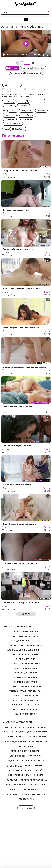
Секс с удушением (15, 741)
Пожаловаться (17, 73)
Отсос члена (14, 766)
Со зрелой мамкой (35, 766)
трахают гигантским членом (26, 687)
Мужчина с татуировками (26, 751)
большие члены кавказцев (26, 632)
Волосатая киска (38, 741)
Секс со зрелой (31, 794)
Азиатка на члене (13, 124)
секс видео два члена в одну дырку (26, 650)
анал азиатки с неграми (26, 636)
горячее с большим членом (26, 664)
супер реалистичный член (26, 709)
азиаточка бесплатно (26, 682)
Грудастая (13, 761)
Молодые (10, 105)
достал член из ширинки (26, 655)
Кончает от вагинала (33, 761)
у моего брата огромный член (26, 691)
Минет (13, 111)
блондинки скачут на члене (26, 641)
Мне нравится (17, 63)
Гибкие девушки (37, 736)
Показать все (26, 808)
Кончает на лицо (15, 736)
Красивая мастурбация (35, 727)
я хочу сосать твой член (26, 700)
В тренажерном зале (19, 775)
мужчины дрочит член (26, 673)
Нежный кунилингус (33, 789)
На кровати (27, 111)
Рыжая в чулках (11, 794)
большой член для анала (26, 705)
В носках (39, 775)
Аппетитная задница (34, 780)
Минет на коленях (16, 785)
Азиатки (23, 105)
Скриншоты (26, 68)
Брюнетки (20, 101)
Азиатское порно (13, 115)
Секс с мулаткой (34, 770)
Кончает (41, 111)
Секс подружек (13, 727)
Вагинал (30, 115)
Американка (15, 770)
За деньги (14, 789)
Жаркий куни (35, 756)
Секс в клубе (11, 780)
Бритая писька (36, 101)
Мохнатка (10, 119)
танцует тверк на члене (26, 696)
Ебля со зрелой (37, 785)
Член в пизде (17, 756)
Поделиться (40, 68)
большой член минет (26, 714)
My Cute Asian (18, 129)
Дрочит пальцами (37, 732)
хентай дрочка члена (26, 677)
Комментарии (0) (34, 73)
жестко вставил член (26, 668)
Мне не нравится (21, 63)
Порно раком (26, 119)
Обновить (26, 614)
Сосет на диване (26, 746)
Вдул (46, 794)
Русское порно (26, 799)
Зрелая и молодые (14, 732)
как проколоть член (26, 659)
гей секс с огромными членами (26, 645)
